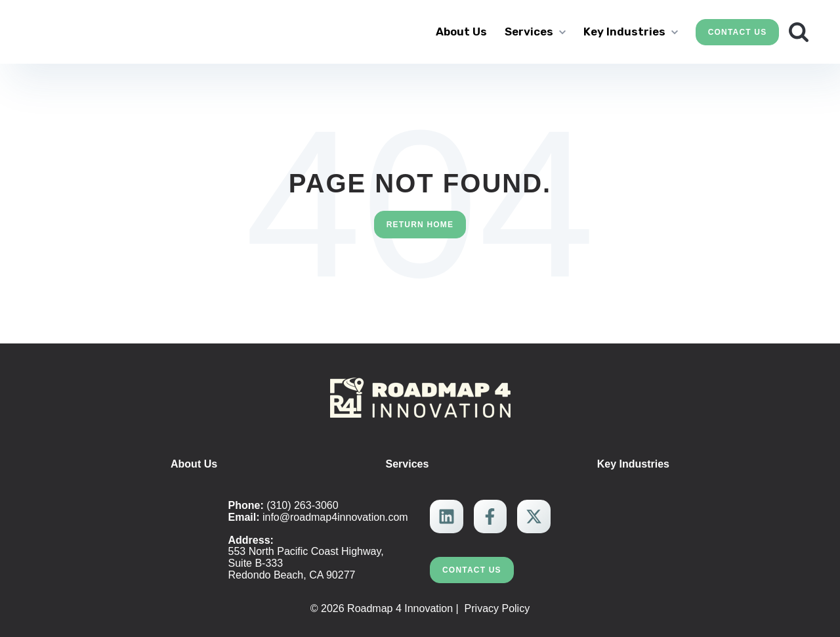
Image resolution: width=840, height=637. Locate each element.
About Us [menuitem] (194, 463)
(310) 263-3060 (302, 505)
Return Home (420, 224)
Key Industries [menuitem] (633, 463)
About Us (461, 32)
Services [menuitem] (408, 463)
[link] (108, 31)
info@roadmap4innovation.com (335, 516)
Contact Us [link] (738, 32)
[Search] (799, 32)
